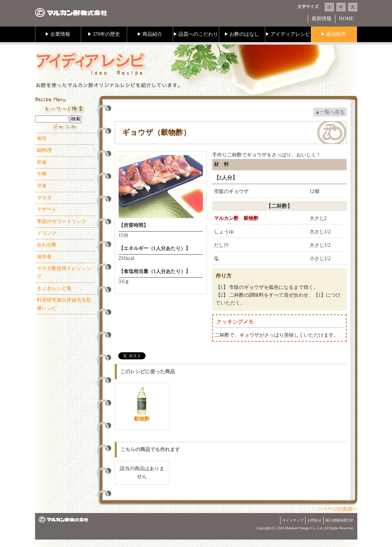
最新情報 (322, 19)
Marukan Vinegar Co (300, 528)
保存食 (44, 257)
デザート (47, 209)
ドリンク (47, 233)
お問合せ (314, 520)
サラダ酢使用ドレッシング (64, 272)
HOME (346, 19)
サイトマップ (293, 520)
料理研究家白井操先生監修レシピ (64, 304)
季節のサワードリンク (62, 221)
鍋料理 (44, 150)
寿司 (42, 139)
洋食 (42, 186)
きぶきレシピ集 (54, 288)
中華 (42, 174)
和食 (42, 162)
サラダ (44, 198)
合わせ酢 (47, 245)
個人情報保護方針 (340, 520)
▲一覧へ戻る (330, 112)
